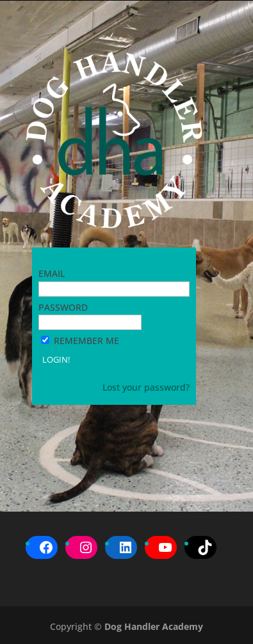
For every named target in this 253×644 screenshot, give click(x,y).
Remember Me (86, 341)
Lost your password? (146, 387)
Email (52, 273)
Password (63, 307)
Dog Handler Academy (154, 626)
